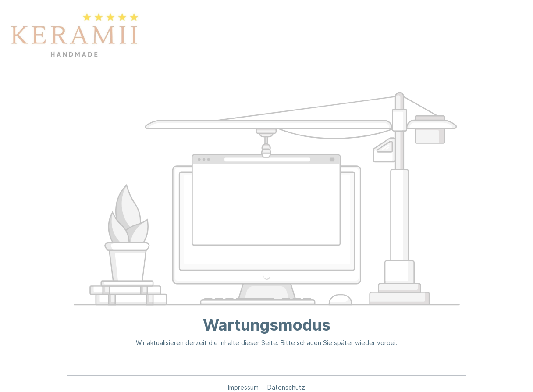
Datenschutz (286, 387)
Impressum (244, 387)
